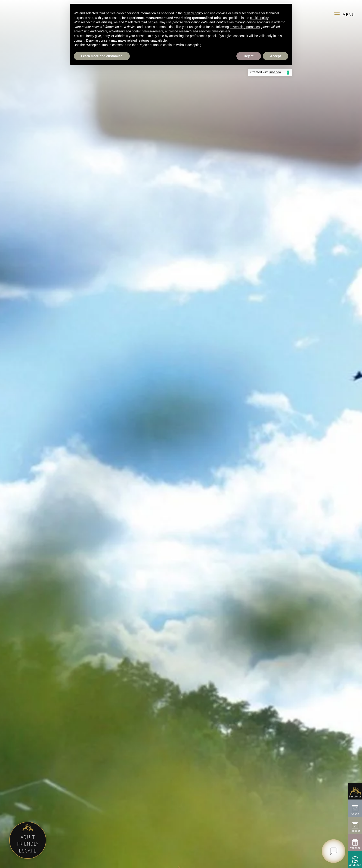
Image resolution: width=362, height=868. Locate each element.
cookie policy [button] (259, 18)
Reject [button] (249, 56)
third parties (149, 22)
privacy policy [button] (193, 13)
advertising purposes (245, 27)
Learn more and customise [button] (102, 56)
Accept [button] (276, 56)
